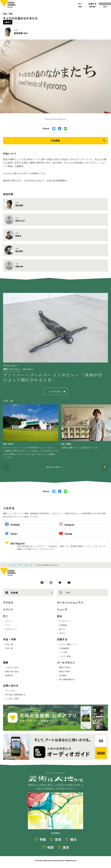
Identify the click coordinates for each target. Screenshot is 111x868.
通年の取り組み (12, 671)
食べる (62, 629)
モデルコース (11, 629)
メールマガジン (66, 662)
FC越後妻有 (64, 648)
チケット (9, 621)
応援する (62, 639)
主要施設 (63, 625)
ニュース (62, 609)
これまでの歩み (12, 667)
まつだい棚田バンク (68, 644)
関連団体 (9, 675)
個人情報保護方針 (67, 679)
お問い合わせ (11, 686)
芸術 (58, 839)
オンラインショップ (69, 602)
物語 (51, 847)
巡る (60, 616)
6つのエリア (65, 621)
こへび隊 (63, 652)
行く (6, 616)
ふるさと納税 (65, 656)
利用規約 (63, 675)
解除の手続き (65, 671)
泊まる (62, 633)
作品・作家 (8, 14)
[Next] (105, 467)
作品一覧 (28, 565)
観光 (74, 839)
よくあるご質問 (12, 699)
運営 (66, 847)
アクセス (8, 602)
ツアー (8, 625)
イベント (8, 609)
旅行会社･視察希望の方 (15, 694)
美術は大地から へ (55, 467)
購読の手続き (65, 667)
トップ (6, 565)
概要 (6, 662)
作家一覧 (9, 648)
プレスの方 (10, 690)
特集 (43, 839)
